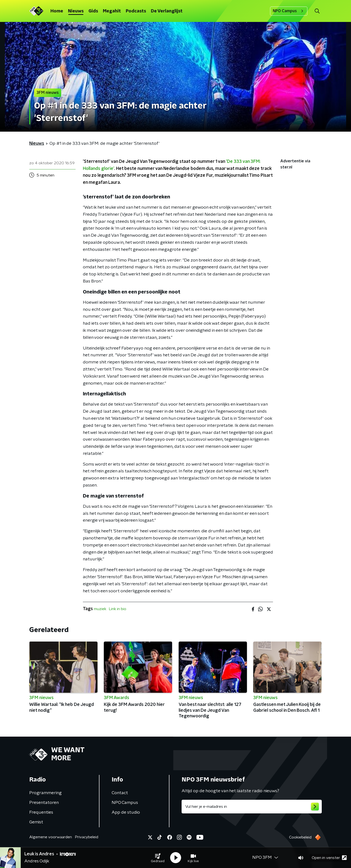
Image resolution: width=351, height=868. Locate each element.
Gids (93, 11)
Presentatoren (44, 803)
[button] (158, 858)
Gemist (36, 822)
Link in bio (117, 609)
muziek (100, 609)
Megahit (112, 11)
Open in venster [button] (329, 858)
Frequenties (41, 812)
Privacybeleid (87, 837)
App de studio (126, 812)
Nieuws (76, 11)
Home (57, 11)
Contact (120, 793)
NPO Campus (289, 11)
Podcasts (136, 11)
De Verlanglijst (167, 11)
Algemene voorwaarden (51, 837)
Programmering (45, 793)
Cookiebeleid (300, 837)
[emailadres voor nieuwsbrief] (252, 807)
